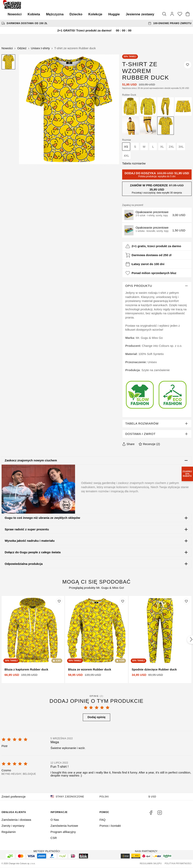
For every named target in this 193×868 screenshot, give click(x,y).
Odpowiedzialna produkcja (24, 564)
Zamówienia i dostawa (16, 820)
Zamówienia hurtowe (64, 826)
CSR (54, 838)
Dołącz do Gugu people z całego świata (33, 552)
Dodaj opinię (97, 717)
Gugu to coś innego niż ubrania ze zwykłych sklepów (42, 518)
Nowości (15, 14)
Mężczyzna (55, 14)
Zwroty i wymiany (13, 826)
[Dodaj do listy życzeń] (188, 65)
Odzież (22, 48)
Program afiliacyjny (63, 832)
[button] (157, 215)
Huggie (114, 14)
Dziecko (76, 14)
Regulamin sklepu (151, 864)
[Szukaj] (164, 14)
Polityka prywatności (178, 864)
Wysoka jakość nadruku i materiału (30, 541)
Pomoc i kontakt (110, 826)
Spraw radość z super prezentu (27, 529)
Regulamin (9, 832)
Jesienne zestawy (140, 14)
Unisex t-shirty (40, 48)
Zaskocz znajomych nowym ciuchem (31, 460)
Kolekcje (95, 14)
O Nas (55, 820)
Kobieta (34, 14)
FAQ (103, 820)
